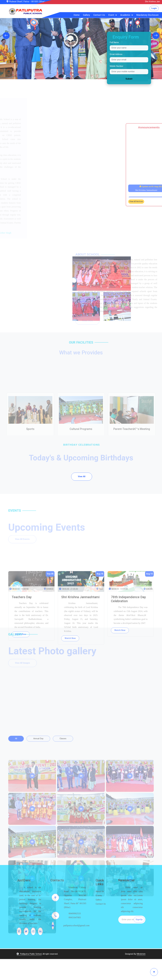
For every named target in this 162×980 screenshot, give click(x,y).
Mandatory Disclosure (147, 15)
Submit (129, 79)
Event (111, 15)
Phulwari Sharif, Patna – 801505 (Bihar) (26, 2)
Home (77, 15)
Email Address (116, 54)
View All (82, 498)
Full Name (114, 42)
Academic (125, 15)
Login (154, 8)
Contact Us (99, 15)
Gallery (86, 15)
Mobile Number (117, 66)
